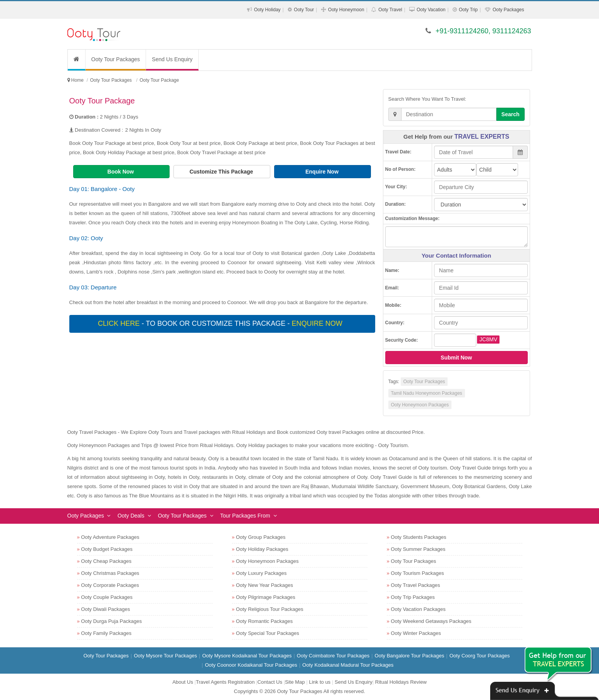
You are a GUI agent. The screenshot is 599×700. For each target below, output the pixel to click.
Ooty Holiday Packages (262, 549)
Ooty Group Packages (261, 537)
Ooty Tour (304, 10)
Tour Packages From (245, 516)
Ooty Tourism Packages (417, 573)
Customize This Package (222, 172)
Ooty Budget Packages (107, 549)
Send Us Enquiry (172, 59)
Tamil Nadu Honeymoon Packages (427, 393)
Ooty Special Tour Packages (267, 633)
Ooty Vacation (431, 10)
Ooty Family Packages (106, 633)
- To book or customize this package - (221, 323)
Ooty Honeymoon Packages (420, 405)
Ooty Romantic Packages (264, 621)
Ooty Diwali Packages (105, 609)
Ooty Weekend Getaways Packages (431, 621)
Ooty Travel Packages (415, 585)
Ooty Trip (468, 10)
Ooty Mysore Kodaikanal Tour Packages (247, 656)
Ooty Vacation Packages (418, 609)
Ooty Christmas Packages (110, 573)
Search (511, 114)
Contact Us (270, 682)
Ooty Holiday (267, 10)
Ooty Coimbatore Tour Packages (333, 656)
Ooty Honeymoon (346, 10)
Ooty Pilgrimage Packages (265, 597)
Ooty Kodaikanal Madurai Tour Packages (348, 665)
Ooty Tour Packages (116, 59)
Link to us (320, 682)
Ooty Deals (131, 516)
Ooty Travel (390, 10)
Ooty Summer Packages (418, 549)
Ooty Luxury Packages (261, 573)
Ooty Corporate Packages (110, 585)
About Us (183, 682)
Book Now (121, 172)
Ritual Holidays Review (401, 682)
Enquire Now (323, 172)
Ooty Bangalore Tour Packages (410, 656)
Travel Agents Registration (225, 682)
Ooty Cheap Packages (106, 561)
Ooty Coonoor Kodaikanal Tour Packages (251, 665)
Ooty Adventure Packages (110, 537)
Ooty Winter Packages (416, 633)
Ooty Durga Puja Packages (111, 621)
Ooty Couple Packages (107, 597)
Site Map (295, 682)
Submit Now (456, 358)
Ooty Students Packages (418, 537)
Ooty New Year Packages (264, 585)
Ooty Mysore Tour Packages (166, 656)
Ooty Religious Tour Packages (269, 609)
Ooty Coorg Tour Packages (480, 656)
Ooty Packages (508, 10)
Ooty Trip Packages (413, 597)
